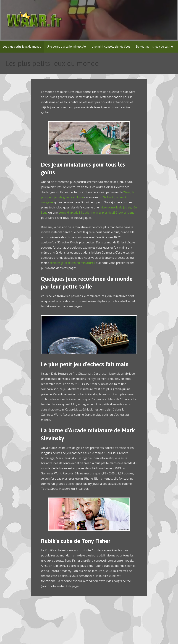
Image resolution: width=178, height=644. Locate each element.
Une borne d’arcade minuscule (66, 47)
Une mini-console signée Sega (111, 47)
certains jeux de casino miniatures (72, 263)
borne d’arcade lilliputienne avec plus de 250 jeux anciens (96, 213)
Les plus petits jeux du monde (22, 47)
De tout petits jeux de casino (154, 47)
